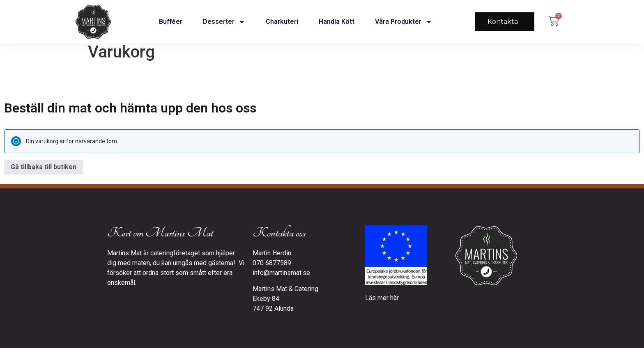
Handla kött (337, 22)
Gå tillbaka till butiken (44, 172)
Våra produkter (404, 22)
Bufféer (171, 22)
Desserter (224, 22)
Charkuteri (282, 22)
